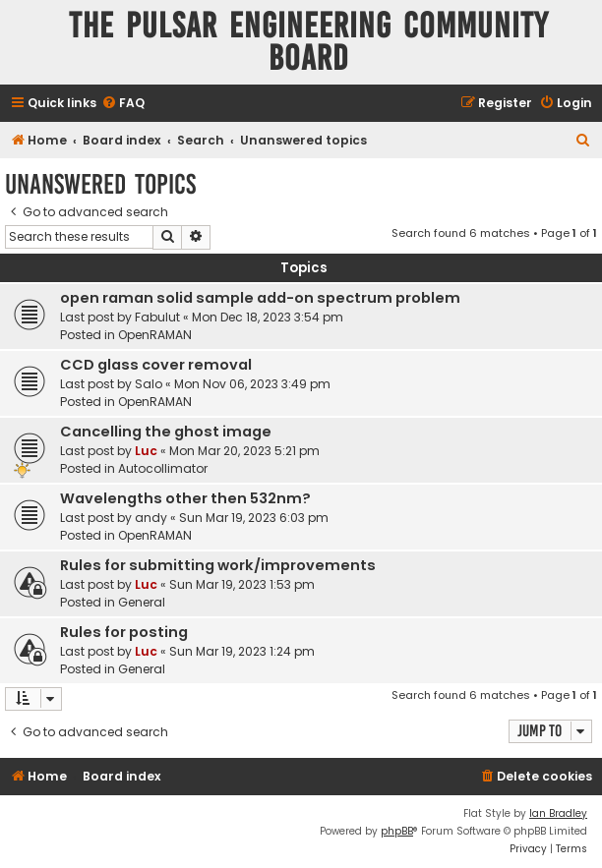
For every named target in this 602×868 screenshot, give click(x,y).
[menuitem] (123, 104)
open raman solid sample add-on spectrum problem (260, 298)
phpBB (397, 831)
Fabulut (157, 317)
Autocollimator (163, 468)
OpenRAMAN (155, 335)
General (142, 602)
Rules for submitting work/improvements (218, 565)
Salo (149, 384)
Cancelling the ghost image (166, 432)
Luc (146, 451)
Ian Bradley (558, 813)
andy (151, 518)
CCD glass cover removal (156, 365)
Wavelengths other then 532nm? (185, 498)
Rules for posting (124, 632)
